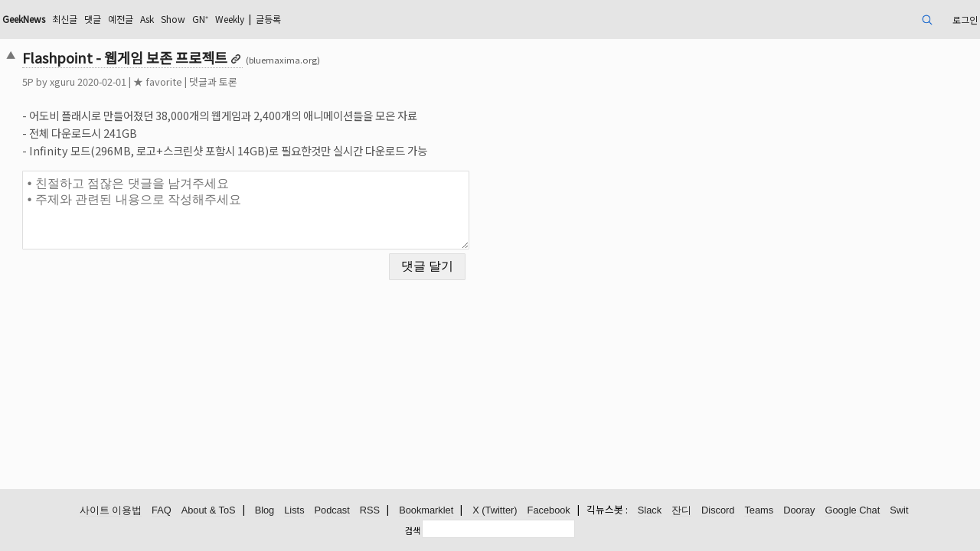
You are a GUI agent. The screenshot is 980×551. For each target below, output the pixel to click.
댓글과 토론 (307, 82)
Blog (265, 511)
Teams (759, 511)
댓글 (209, 19)
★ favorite (252, 82)
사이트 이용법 (111, 511)
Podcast (332, 511)
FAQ (162, 511)
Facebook (549, 511)
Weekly (370, 19)
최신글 (177, 19)
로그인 (865, 19)
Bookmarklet (426, 511)
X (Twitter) (495, 511)
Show (302, 19)
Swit (899, 511)
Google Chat (852, 511)
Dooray (799, 511)
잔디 (681, 511)
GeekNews (128, 19)
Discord (718, 511)
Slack (650, 511)
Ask (272, 19)
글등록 (417, 19)
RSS (370, 511)
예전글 (241, 19)
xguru (157, 82)
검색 (413, 530)
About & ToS (209, 511)
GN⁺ (334, 19)
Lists (294, 511)
